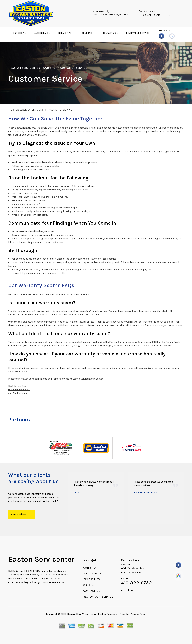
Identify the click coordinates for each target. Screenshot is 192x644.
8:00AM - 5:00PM (152, 15)
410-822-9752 (100, 11)
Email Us (127, 591)
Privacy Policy (139, 614)
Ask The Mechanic (18, 393)
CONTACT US (109, 33)
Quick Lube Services (19, 389)
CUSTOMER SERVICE (74, 68)
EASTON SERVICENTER (25, 68)
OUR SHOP (18, 33)
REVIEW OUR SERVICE (138, 33)
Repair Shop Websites (80, 614)
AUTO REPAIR (41, 33)
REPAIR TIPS (65, 33)
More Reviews (21, 515)
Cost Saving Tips (17, 386)
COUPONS (87, 33)
